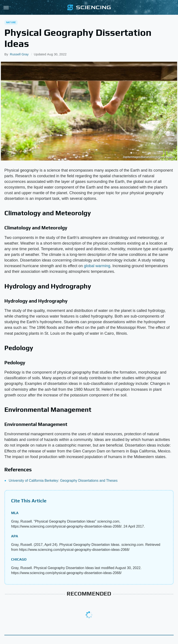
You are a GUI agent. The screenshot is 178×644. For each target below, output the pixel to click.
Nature (11, 22)
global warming (97, 266)
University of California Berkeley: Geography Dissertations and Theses (63, 481)
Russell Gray (19, 54)
